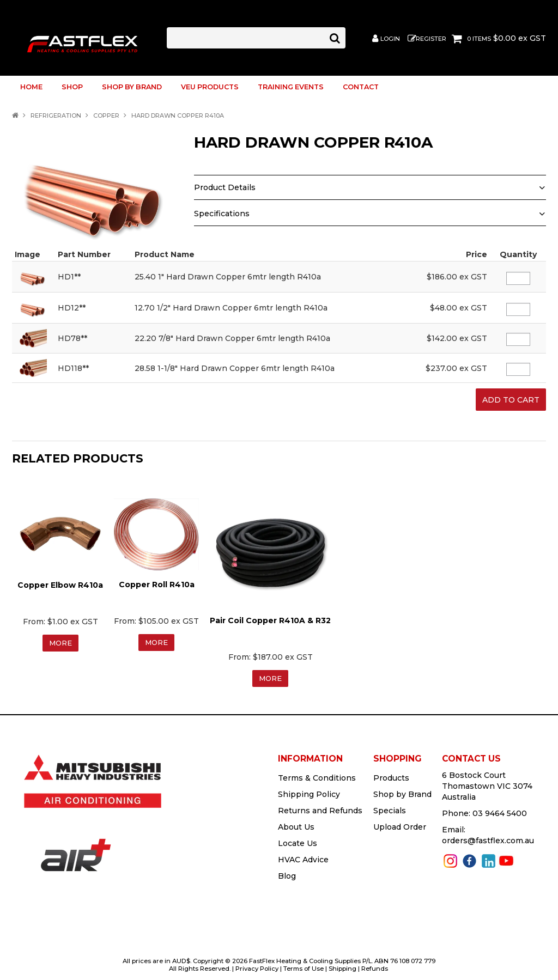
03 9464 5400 (500, 810)
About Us (296, 824)
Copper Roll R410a (157, 581)
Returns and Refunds (320, 807)
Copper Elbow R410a (60, 581)
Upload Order (400, 824)
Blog (287, 873)
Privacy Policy (257, 965)
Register (431, 39)
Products (391, 775)
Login (390, 39)
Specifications (222, 214)
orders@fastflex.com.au (488, 837)
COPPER (106, 115)
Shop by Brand (132, 87)
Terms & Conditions (317, 775)
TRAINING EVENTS (291, 87)
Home (31, 87)
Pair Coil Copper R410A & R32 (270, 617)
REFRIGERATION (56, 115)
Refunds (375, 965)
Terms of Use (304, 965)
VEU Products (210, 87)
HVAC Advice (303, 856)
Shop (72, 87)
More (60, 640)
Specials (390, 807)
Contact (361, 87)
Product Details (225, 187)
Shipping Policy (309, 791)
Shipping (342, 965)
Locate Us (298, 840)
